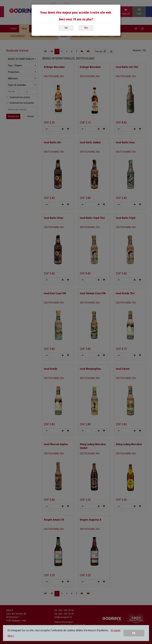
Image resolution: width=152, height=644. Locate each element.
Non (86, 28)
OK (134, 633)
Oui (66, 28)
